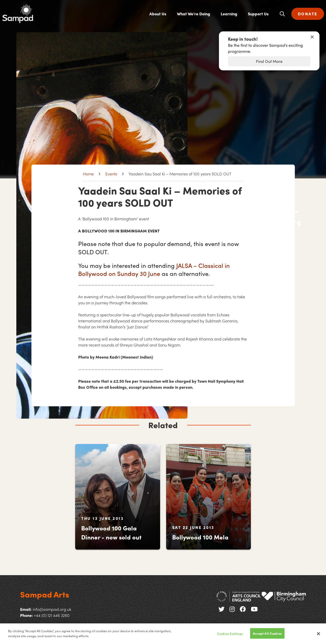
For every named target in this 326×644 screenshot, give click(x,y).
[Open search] (282, 14)
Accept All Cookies (267, 636)
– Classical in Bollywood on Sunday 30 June (154, 269)
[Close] (318, 636)
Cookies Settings (230, 636)
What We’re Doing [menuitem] (194, 14)
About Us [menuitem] (158, 14)
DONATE (308, 14)
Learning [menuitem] (229, 14)
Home (88, 174)
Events (111, 174)
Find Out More (269, 61)
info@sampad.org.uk (52, 609)
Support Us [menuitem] (258, 14)
